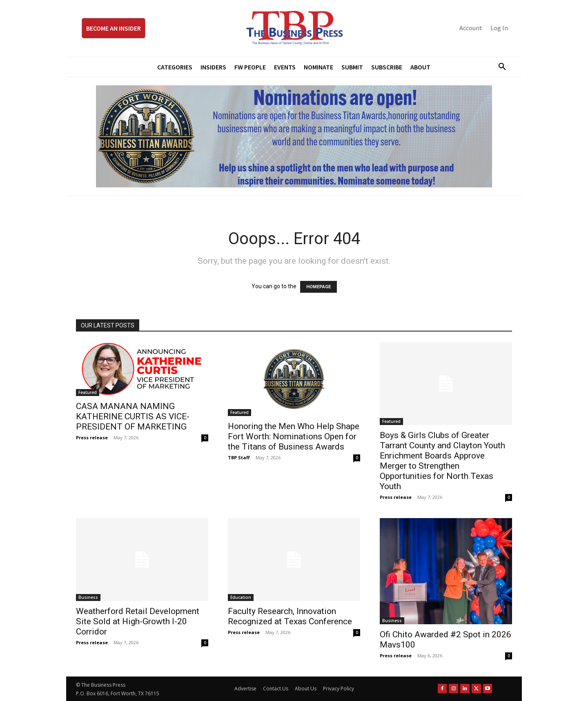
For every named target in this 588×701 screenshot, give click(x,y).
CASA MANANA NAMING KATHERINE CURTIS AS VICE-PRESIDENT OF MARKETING (133, 416)
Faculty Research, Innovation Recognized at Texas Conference (290, 616)
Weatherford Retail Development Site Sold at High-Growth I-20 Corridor (138, 621)
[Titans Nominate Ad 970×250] (294, 136)
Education (241, 597)
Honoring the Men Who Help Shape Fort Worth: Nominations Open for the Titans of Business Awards (294, 436)
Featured (88, 392)
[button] (499, 67)
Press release (92, 437)
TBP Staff (239, 457)
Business (88, 597)
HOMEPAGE (318, 287)
